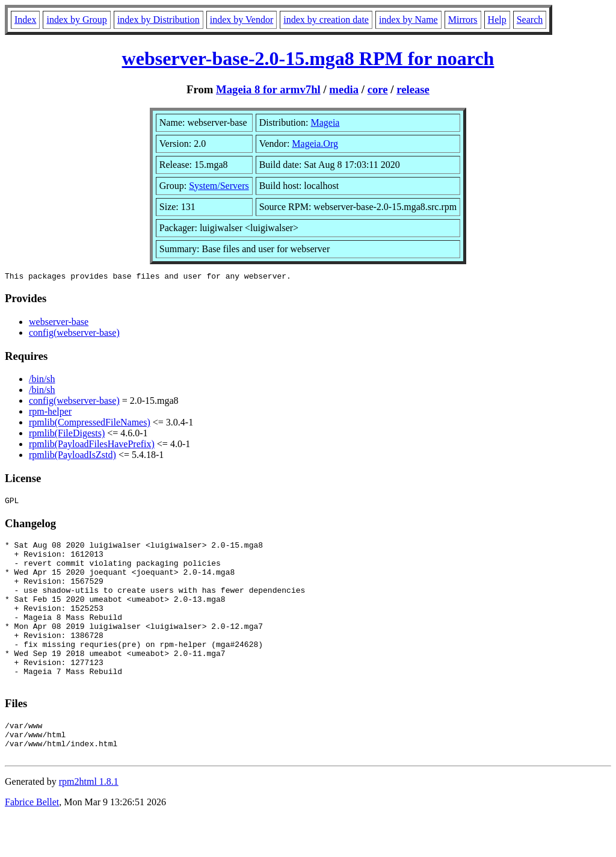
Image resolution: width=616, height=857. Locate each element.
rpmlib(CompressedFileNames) (90, 424)
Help (497, 20)
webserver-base (59, 323)
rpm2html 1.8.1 (89, 821)
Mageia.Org (315, 144)
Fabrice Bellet (32, 842)
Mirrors (463, 20)
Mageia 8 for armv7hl (268, 89)
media (344, 89)
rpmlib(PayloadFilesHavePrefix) (92, 446)
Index (25, 20)
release (413, 89)
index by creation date (326, 20)
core (378, 89)
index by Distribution (159, 20)
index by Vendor (242, 20)
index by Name (408, 20)
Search (530, 20)
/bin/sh (42, 381)
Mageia (325, 122)
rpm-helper (50, 413)
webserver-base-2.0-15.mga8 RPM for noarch (308, 58)
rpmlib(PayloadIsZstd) (72, 456)
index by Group (76, 20)
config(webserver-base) (74, 334)
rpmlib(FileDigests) (67, 435)
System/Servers (219, 186)
